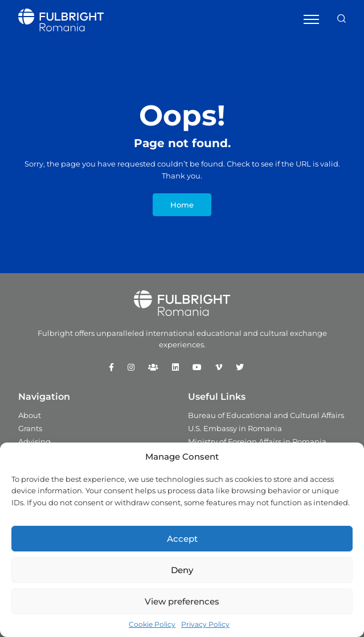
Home (182, 205)
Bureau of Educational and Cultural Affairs (266, 415)
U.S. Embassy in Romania (235, 428)
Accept (182, 539)
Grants (30, 428)
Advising (34, 441)
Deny (182, 570)
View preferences (182, 601)
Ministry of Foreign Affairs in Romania (257, 441)
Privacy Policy (205, 624)
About (30, 415)
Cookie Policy (152, 624)
